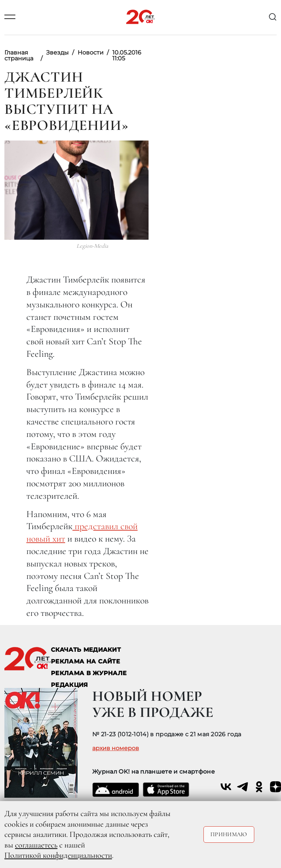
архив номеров (116, 748)
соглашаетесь (36, 845)
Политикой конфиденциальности (58, 855)
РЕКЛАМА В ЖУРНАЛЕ (89, 673)
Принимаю (229, 834)
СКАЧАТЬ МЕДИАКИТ (86, 650)
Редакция (70, 685)
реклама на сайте (85, 661)
